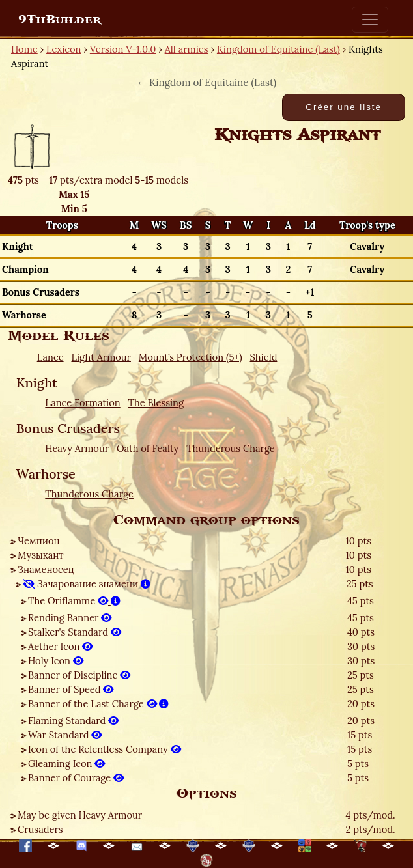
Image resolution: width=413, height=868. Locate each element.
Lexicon (64, 49)
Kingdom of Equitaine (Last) (278, 49)
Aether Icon (60, 646)
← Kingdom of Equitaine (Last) (206, 82)
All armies (187, 49)
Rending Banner (70, 618)
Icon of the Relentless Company (105, 749)
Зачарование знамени (87, 584)
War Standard (65, 735)
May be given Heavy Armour (80, 815)
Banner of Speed (71, 689)
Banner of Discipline (79, 675)
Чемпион (39, 541)
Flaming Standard (73, 721)
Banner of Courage (76, 778)
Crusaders (40, 829)
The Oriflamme (74, 601)
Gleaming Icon (66, 763)
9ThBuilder (60, 20)
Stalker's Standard (75, 632)
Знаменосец (46, 569)
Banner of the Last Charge (98, 704)
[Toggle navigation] (370, 20)
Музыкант (41, 555)
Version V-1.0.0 (123, 49)
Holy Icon (56, 661)
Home (24, 49)
